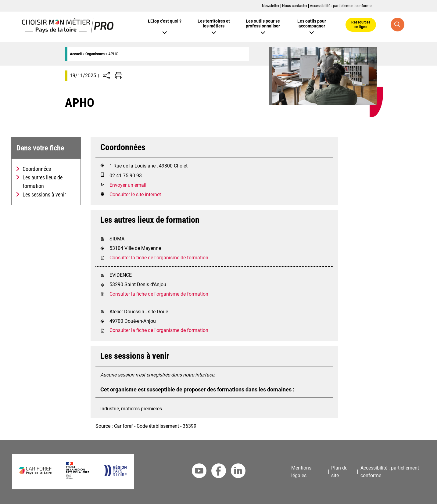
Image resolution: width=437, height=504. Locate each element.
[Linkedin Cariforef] (238, 472)
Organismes (95, 54)
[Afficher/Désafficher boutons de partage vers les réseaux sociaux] (106, 76)
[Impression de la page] (119, 76)
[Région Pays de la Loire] (115, 475)
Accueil (76, 54)
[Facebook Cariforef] (219, 472)
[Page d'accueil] (68, 32)
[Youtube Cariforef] (199, 472)
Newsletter (271, 6)
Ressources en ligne (361, 24)
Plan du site (339, 472)
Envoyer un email (128, 185)
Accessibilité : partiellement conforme (341, 6)
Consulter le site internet (135, 194)
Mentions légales (301, 472)
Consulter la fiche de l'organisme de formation (159, 258)
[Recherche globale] (398, 25)
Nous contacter (295, 6)
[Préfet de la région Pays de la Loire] (78, 477)
